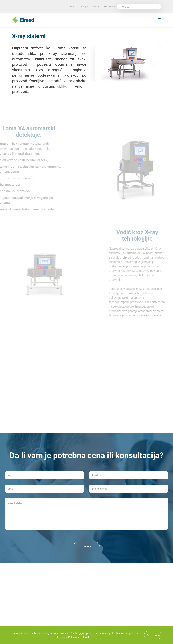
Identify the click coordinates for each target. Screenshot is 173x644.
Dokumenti (109, 6)
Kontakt (96, 6)
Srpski (74, 7)
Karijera (85, 6)
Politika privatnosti (79, 637)
